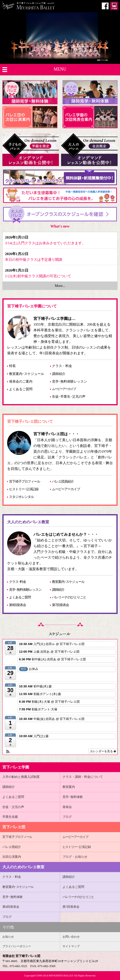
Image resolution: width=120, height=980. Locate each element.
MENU (60, 69)
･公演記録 (77, 847)
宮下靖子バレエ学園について (32, 306)
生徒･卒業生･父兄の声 (69, 397)
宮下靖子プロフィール (25, 482)
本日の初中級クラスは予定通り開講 (34, 260)
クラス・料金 (62, 366)
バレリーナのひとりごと (69, 597)
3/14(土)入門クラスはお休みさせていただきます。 (45, 243)
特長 (12, 366)
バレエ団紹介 (12, 847)
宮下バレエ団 (14, 827)
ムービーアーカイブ (64, 389)
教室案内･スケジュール (27, 374)
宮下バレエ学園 (16, 767)
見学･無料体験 (73, 797)
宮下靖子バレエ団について (30, 421)
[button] (8, 752)
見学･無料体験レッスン (70, 381)
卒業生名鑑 (10, 817)
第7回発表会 (60, 605)
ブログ (67, 817)
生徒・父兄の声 (13, 807)
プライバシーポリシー (17, 946)
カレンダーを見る (103, 751)
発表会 (67, 807)
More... (60, 286)
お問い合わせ (71, 937)
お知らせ (8, 937)
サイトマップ (71, 946)
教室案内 (69, 787)
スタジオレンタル (21, 497)
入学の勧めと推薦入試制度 (21, 777)
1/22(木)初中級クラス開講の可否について (38, 276)
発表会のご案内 (21, 381)
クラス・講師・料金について (83, 777)
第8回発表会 (18, 605)
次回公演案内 (12, 857)
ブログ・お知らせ (75, 857)
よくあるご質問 (21, 389)
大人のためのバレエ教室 (28, 522)
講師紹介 (59, 374)
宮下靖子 (17, 837)
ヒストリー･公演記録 (24, 489)
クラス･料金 (18, 582)
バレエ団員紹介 (63, 482)
